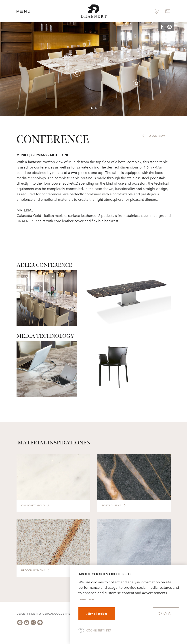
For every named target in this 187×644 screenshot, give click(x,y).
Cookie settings (99, 631)
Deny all (166, 614)
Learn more (86, 599)
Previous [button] (7, 69)
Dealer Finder (26, 614)
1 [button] (92, 109)
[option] (93, 69)
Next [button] (180, 69)
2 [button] (96, 109)
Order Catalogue (51, 614)
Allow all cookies (97, 614)
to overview (156, 136)
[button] (165, 27)
